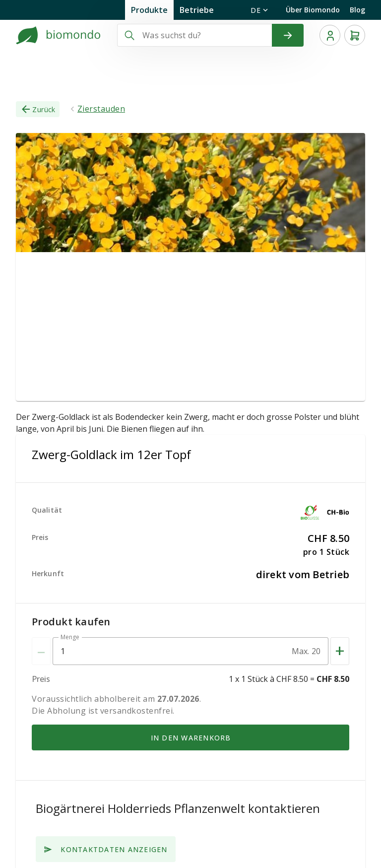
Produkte (149, 10)
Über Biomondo (313, 10)
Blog (357, 10)
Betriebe (197, 10)
